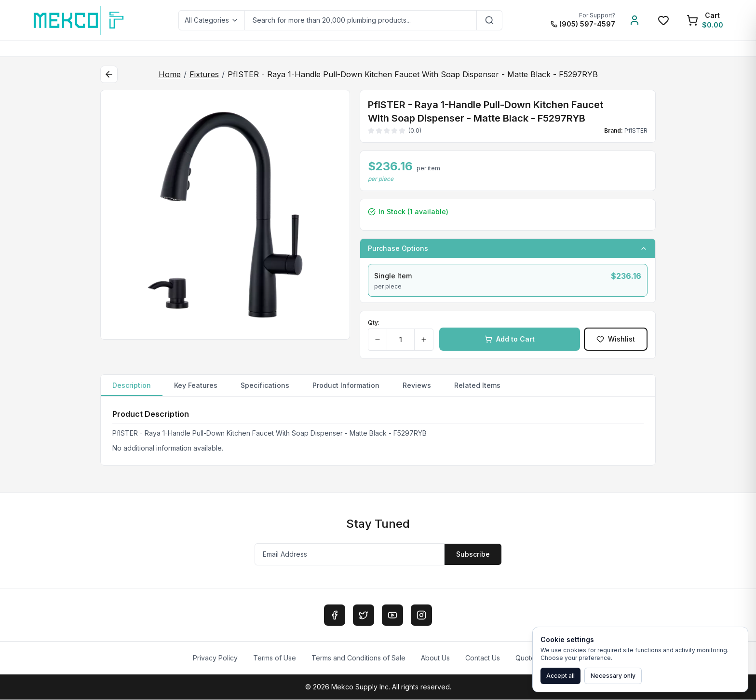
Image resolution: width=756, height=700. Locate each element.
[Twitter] (364, 616)
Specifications (265, 385)
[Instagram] (421, 616)
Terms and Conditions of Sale (358, 658)
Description (132, 389)
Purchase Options (508, 248)
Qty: (374, 323)
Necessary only (613, 676)
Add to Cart (510, 339)
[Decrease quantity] (378, 340)
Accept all (560, 676)
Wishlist (616, 339)
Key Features (196, 385)
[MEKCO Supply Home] (79, 20)
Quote (525, 658)
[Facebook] (335, 616)
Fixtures (204, 74)
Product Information (346, 385)
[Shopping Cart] (705, 20)
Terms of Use (275, 658)
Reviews (417, 385)
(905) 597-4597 (583, 24)
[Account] (634, 20)
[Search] (490, 20)
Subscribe (473, 555)
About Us (435, 658)
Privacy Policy (215, 658)
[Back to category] (109, 74)
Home (170, 74)
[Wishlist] (663, 20)
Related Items (477, 385)
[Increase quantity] (424, 340)
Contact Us (483, 658)
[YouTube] (392, 616)
